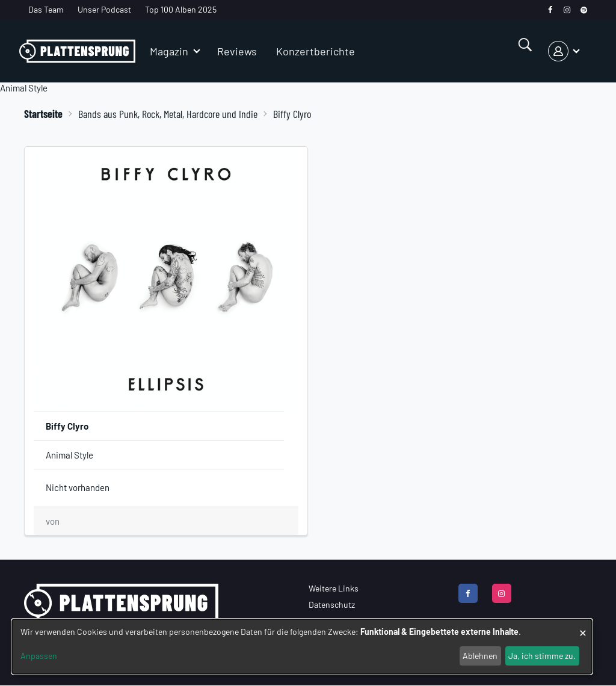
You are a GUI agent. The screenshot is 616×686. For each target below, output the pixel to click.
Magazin (169, 51)
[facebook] (550, 10)
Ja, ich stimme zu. (542, 656)
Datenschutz (332, 604)
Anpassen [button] (39, 656)
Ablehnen (480, 656)
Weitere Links (334, 588)
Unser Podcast (104, 9)
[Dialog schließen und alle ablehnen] (583, 627)
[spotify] (584, 10)
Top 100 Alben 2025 (181, 9)
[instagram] (567, 10)
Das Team (46, 9)
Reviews (237, 51)
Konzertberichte (316, 51)
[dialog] (302, 647)
